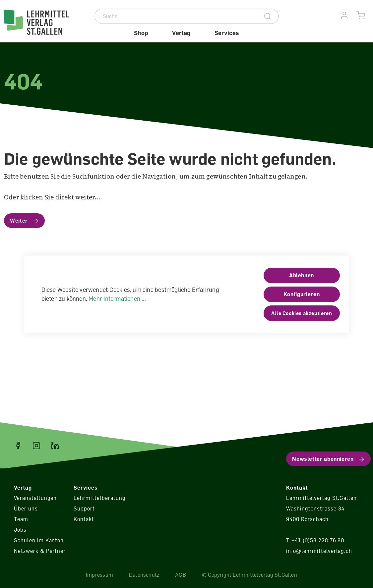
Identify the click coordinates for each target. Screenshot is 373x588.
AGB (181, 575)
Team (21, 519)
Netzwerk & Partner (40, 551)
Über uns (26, 508)
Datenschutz (144, 575)
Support (84, 508)
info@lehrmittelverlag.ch (319, 551)
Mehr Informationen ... (117, 298)
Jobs (20, 530)
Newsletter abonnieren (323, 459)
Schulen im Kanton (39, 540)
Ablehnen (302, 275)
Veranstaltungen (35, 498)
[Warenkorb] (361, 15)
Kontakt (84, 519)
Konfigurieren (302, 294)
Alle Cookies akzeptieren (302, 313)
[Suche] (176, 16)
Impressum (99, 575)
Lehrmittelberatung (99, 498)
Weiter (19, 221)
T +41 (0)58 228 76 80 (315, 540)
